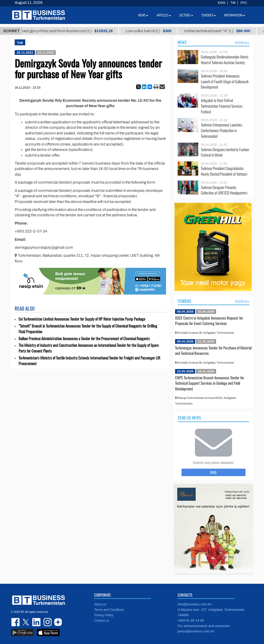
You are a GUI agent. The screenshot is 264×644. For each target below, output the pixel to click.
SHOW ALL (242, 42)
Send (213, 472)
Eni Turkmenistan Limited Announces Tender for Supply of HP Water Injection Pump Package (82, 319)
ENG (222, 3)
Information (235, 15)
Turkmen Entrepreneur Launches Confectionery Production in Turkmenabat (221, 130)
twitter (26, 622)
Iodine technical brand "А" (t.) (221, 31)
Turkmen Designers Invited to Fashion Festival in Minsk (225, 152)
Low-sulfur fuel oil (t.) (153, 31)
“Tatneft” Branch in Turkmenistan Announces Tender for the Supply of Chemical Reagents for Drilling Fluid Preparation (88, 329)
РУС (244, 3)
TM (233, 3)
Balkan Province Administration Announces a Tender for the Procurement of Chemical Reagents (84, 338)
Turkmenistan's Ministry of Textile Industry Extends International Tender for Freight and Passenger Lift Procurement (89, 361)
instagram (47, 622)
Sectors (186, 15)
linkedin (37, 622)
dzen (57, 622)
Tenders (184, 301)
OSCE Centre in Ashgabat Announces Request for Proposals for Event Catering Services (209, 321)
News (182, 42)
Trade (20, 42)
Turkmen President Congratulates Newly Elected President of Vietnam (224, 171)
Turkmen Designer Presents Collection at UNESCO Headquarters (224, 190)
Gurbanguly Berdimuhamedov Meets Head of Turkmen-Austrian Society (225, 60)
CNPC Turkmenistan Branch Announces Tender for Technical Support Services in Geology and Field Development (210, 383)
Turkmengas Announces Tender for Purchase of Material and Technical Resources (213, 350)
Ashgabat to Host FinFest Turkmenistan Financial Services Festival (222, 106)
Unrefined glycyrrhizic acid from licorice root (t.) (67, 31)
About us (100, 604)
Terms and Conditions (109, 610)
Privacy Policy (104, 615)
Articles (164, 15)
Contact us (101, 621)
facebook (16, 622)
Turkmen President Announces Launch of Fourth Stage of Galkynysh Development (225, 81)
